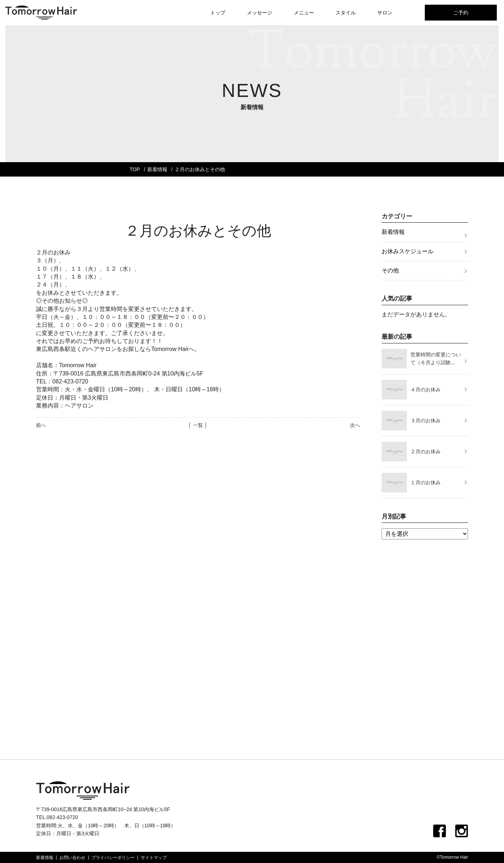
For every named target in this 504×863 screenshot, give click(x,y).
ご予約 (461, 13)
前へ (41, 425)
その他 (390, 270)
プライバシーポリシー (113, 858)
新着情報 (157, 169)
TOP (135, 169)
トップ (218, 13)
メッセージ (260, 13)
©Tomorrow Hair (452, 857)
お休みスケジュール (408, 251)
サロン (385, 13)
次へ (355, 425)
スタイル (346, 13)
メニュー (304, 13)
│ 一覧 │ (198, 425)
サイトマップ (154, 858)
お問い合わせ (72, 858)
